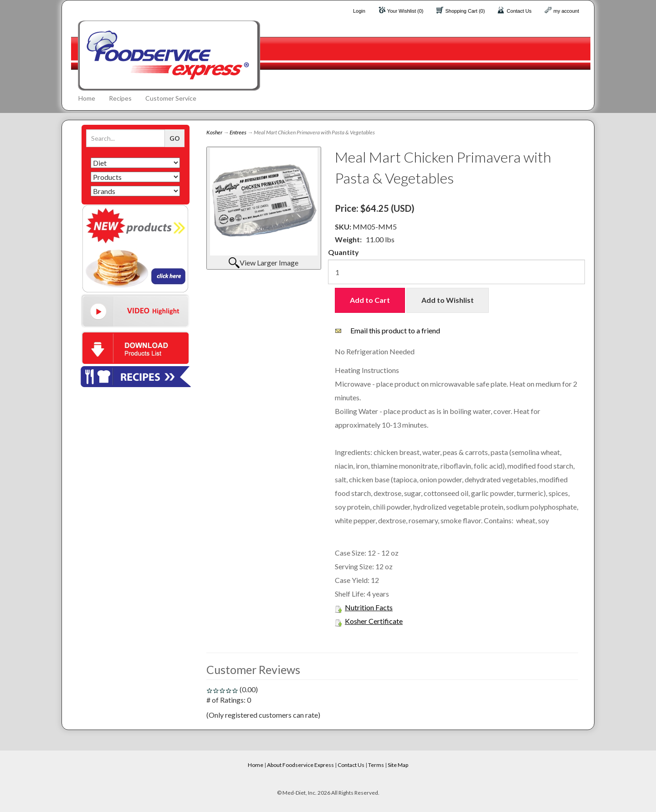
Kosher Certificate (374, 621)
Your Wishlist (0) (405, 11)
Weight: (348, 239)
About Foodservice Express (300, 765)
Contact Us (519, 11)
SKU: (344, 227)
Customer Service (171, 98)
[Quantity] (456, 272)
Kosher (214, 132)
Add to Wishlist (448, 300)
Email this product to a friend (395, 330)
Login (359, 11)
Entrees (238, 132)
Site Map (398, 765)
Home (87, 98)
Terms (376, 765)
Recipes (120, 98)
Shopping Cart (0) (465, 11)
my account (566, 11)
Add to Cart (370, 300)
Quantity (343, 252)
